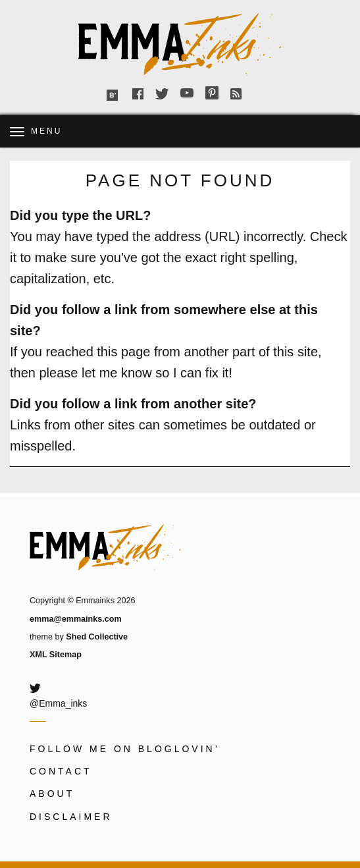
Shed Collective (97, 637)
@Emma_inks (58, 703)
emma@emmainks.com (76, 619)
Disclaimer (71, 817)
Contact (61, 771)
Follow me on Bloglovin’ (125, 749)
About (52, 794)
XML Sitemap (56, 655)
